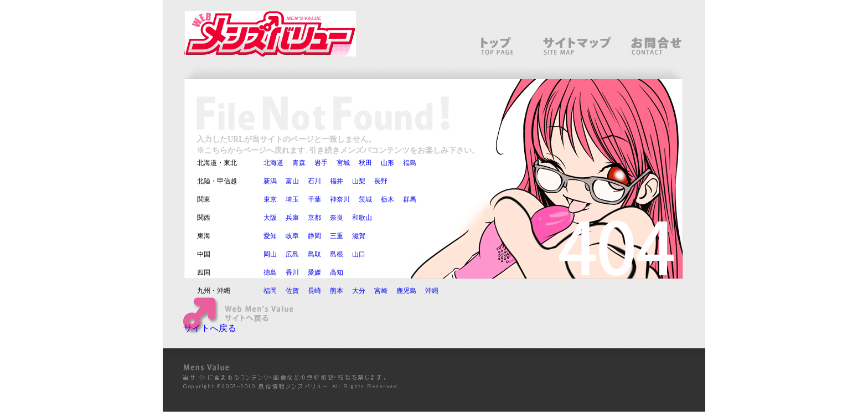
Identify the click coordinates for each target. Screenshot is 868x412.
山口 (359, 254)
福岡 (270, 291)
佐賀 (292, 291)
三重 (337, 236)
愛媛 (314, 272)
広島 (292, 254)
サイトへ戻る (210, 328)
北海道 (273, 163)
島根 (337, 254)
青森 (299, 163)
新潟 (270, 181)
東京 (270, 199)
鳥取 (314, 254)
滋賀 (359, 236)
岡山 (270, 254)
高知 (337, 272)
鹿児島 (406, 291)
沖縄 (432, 291)
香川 (292, 272)
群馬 (410, 199)
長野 (381, 181)
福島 (410, 163)
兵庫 (292, 218)
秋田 (365, 163)
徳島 (270, 272)
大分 (359, 291)
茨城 (365, 199)
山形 (387, 163)
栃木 (387, 199)
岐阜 (292, 236)
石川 (314, 181)
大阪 (270, 218)
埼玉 (292, 199)
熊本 (337, 291)
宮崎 (381, 291)
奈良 (337, 218)
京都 (314, 218)
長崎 (314, 291)
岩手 (321, 163)
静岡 (314, 236)
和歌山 (362, 218)
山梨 (359, 181)
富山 (292, 181)
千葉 (314, 199)
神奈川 (340, 199)
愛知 (270, 236)
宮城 (343, 163)
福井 (337, 181)
